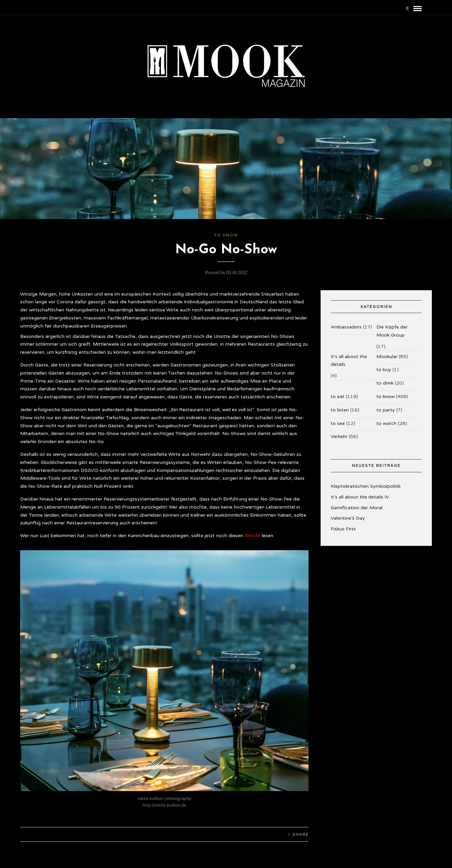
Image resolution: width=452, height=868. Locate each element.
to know (226, 235)
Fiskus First (343, 529)
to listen (340, 410)
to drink (385, 383)
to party (386, 410)
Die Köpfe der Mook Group (392, 331)
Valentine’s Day (348, 518)
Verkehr (339, 437)
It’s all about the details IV (360, 497)
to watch (386, 423)
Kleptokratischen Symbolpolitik (366, 486)
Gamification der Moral (357, 508)
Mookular (387, 357)
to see (338, 423)
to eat (338, 397)
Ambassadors (346, 327)
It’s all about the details (349, 361)
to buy (384, 370)
